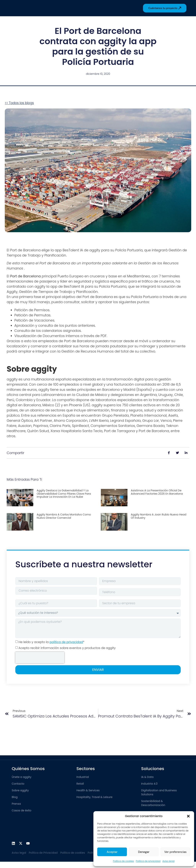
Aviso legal (168, 861)
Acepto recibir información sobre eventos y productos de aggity (67, 648)
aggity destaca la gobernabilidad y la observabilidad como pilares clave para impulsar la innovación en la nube (64, 494)
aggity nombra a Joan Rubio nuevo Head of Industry (159, 516)
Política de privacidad (148, 861)
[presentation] (40, 658)
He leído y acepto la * (51, 642)
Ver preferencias (175, 852)
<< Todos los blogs (19, 103)
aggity (95, 250)
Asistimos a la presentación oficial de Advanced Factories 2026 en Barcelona (157, 492)
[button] (188, 816)
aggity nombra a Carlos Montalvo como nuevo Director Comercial (64, 516)
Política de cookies (123, 861)
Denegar (144, 852)
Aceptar (112, 852)
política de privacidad (66, 642)
